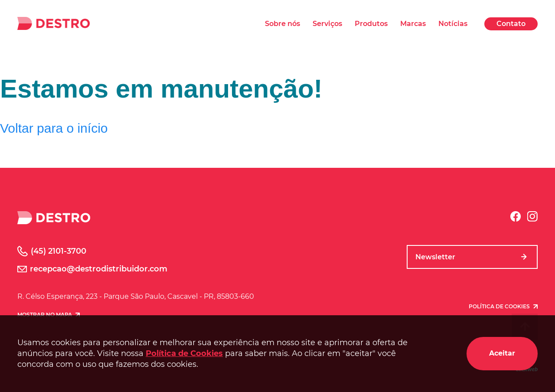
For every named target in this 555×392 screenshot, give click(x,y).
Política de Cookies (184, 353)
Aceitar (502, 353)
